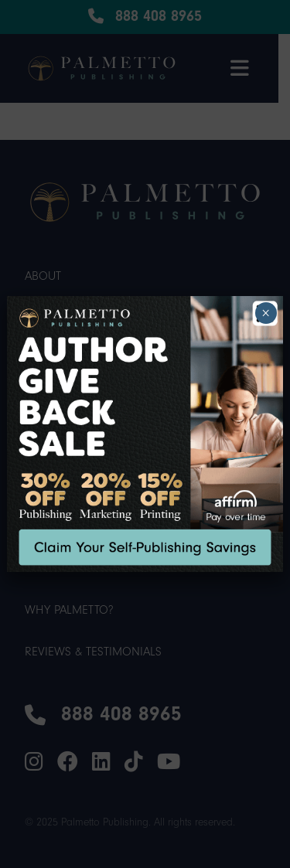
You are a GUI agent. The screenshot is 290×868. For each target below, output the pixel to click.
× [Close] (266, 313)
